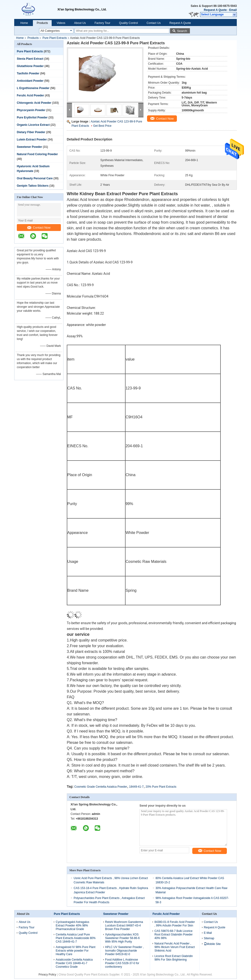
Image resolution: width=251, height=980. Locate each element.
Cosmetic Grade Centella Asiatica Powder (101, 787)
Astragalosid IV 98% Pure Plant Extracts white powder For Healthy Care (75, 951)
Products (42, 23)
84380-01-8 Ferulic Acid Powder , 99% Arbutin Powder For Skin (175, 924)
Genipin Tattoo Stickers (33, 186)
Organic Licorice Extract (33, 125)
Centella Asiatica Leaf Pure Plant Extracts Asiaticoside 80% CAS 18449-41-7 (76, 938)
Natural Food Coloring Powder (37, 154)
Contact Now (39, 228)
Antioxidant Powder (30, 81)
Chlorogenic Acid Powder (34, 103)
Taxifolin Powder (28, 73)
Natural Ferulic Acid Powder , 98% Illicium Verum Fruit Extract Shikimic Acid (175, 947)
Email (233, 10)
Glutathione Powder (30, 66)
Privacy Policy (47, 975)
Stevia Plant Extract (30, 59)
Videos (61, 23)
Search (182, 31)
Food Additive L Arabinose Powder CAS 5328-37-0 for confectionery (122, 963)
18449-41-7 (136, 787)
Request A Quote (215, 10)
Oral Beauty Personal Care (35, 178)
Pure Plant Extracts (55, 38)
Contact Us (154, 23)
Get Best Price (102, 126)
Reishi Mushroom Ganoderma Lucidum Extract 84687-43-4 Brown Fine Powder (124, 926)
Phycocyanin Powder (31, 110)
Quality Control (128, 23)
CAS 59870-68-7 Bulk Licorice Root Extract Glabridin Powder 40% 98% (173, 935)
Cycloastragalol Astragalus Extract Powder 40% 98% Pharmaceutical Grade (72, 926)
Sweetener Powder (29, 147)
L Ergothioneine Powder (33, 88)
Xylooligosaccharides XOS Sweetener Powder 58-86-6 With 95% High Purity (122, 938)
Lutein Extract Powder (32, 140)
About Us (80, 23)
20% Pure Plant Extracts (161, 787)
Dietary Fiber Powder (31, 132)
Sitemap (209, 938)
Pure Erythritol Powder (32, 117)
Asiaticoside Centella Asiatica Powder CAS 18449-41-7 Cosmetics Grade (74, 963)
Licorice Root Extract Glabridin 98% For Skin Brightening (174, 958)
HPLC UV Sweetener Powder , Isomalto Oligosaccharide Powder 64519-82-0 (124, 951)
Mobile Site (212, 944)
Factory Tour (102, 23)
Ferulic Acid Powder (30, 95)
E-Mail (208, 933)
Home (24, 23)
